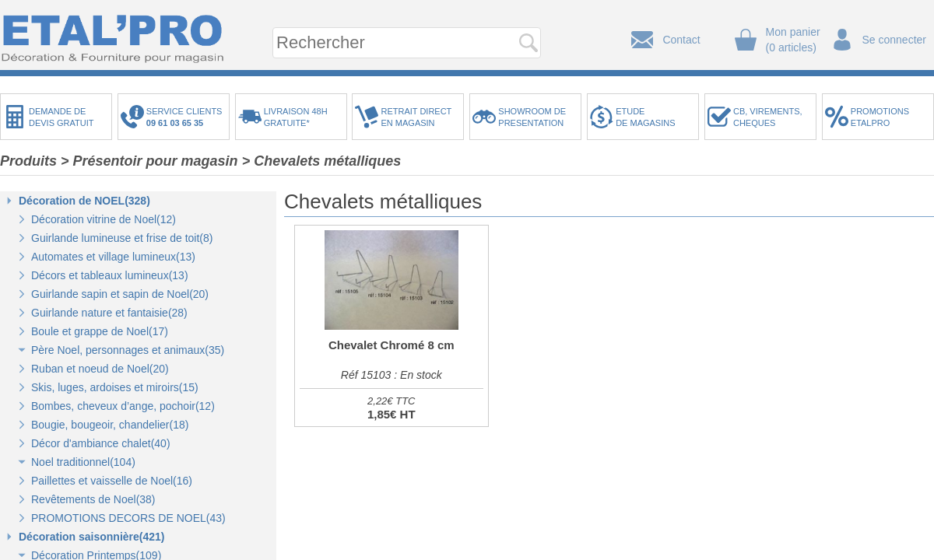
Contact (681, 40)
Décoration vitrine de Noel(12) (104, 219)
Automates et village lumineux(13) (113, 257)
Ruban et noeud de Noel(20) (100, 369)
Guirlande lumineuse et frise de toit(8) (122, 238)
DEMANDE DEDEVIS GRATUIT (61, 117)
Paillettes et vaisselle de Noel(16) (112, 481)
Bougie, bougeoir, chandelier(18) (110, 425)
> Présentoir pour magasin (149, 161)
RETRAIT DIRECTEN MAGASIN (416, 117)
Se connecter (895, 40)
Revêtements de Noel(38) (93, 499)
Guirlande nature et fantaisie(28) (109, 313)
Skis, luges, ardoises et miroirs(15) (115, 387)
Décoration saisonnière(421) (92, 537)
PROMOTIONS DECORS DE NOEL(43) (128, 518)
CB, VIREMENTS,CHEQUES (768, 117)
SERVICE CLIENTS (187, 117)
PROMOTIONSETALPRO (880, 117)
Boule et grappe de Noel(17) (100, 331)
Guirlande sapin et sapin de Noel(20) (120, 294)
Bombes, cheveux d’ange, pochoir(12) (123, 406)
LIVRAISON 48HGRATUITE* (296, 117)
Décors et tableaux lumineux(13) (110, 275)
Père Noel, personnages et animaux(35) (128, 350)
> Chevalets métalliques (322, 161)
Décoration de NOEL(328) (84, 201)
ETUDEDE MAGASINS (645, 117)
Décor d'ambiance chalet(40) (101, 443)
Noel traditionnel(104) (83, 462)
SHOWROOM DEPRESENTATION (532, 117)
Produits (28, 161)
